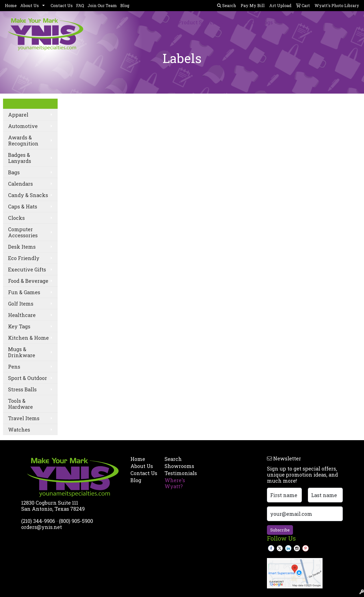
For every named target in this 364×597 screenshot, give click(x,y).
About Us (29, 5)
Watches (19, 430)
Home (11, 5)
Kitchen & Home (28, 338)
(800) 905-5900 (76, 521)
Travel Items (24, 418)
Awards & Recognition (23, 140)
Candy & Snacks (28, 195)
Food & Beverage (28, 281)
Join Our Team (102, 5)
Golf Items (21, 304)
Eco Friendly (24, 258)
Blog (125, 5)
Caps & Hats (23, 206)
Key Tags (19, 326)
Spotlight (232, 22)
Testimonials (179, 473)
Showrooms (179, 466)
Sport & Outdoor (28, 378)
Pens (14, 367)
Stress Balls (22, 389)
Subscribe (280, 530)
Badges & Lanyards (20, 158)
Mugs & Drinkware (22, 352)
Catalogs (262, 22)
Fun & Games (24, 292)
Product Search (197, 22)
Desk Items (22, 247)
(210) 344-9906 (38, 521)
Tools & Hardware (20, 404)
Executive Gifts (27, 269)
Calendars (20, 184)
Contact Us (62, 5)
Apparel (18, 115)
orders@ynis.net (42, 527)
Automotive (23, 126)
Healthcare (22, 315)
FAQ (80, 5)
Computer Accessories (23, 232)
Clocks (16, 218)
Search (227, 5)
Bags (14, 172)
